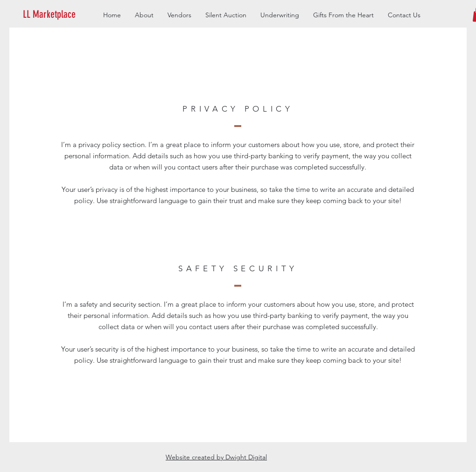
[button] (64, 14)
